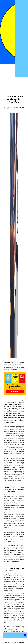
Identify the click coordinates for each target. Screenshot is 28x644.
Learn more (14, 369)
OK (25, 635)
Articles (10, 107)
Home (5, 107)
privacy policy (12, 636)
